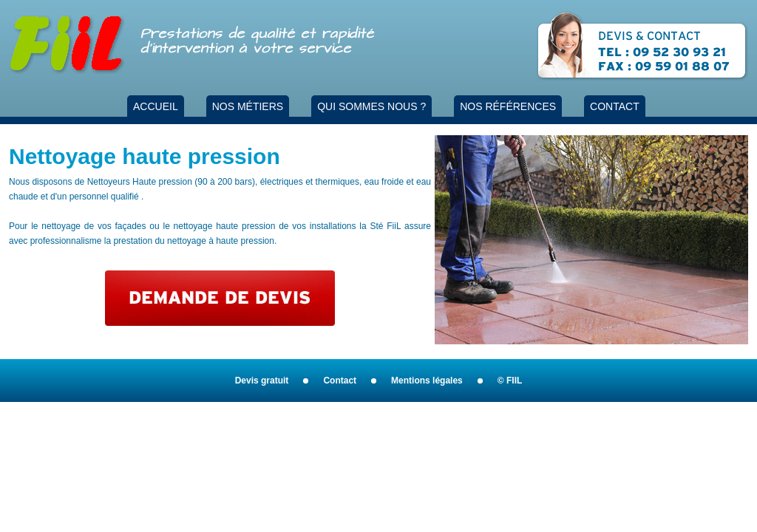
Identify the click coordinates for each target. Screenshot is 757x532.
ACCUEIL (156, 106)
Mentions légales (427, 381)
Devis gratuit (262, 381)
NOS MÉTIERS (248, 106)
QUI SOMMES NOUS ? (371, 106)
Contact (340, 381)
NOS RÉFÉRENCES (508, 106)
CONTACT (615, 106)
